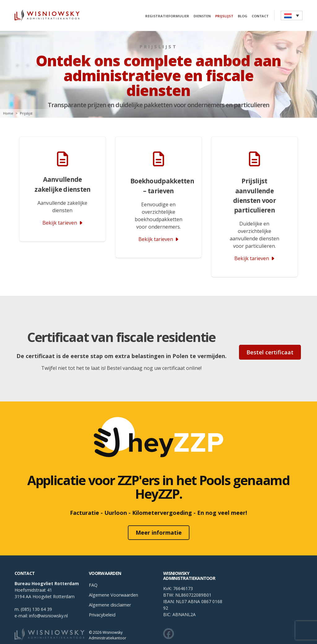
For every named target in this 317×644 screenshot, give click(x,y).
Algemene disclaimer (110, 589)
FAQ (93, 569)
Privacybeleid (102, 599)
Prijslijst (223, 16)
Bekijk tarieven (254, 258)
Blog (242, 16)
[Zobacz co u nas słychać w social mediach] (169, 618)
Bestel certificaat (270, 348)
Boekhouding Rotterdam (40, 637)
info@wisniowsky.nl (48, 600)
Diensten (201, 16)
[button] (292, 15)
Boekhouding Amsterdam (119, 637)
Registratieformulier (166, 16)
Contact (259, 16)
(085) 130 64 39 (36, 593)
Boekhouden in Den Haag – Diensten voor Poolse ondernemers (237, 637)
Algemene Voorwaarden (113, 579)
